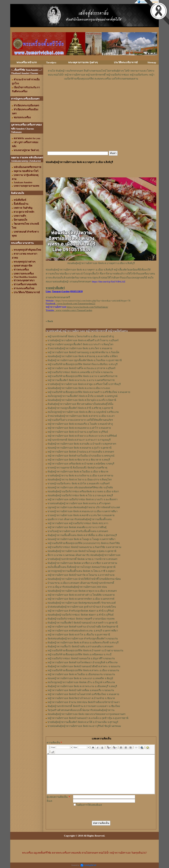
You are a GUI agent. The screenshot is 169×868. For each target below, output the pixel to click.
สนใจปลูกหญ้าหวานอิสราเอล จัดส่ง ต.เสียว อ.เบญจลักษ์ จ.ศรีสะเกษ (83, 412)
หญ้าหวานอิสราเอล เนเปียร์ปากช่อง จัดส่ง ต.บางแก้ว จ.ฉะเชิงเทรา (83, 499)
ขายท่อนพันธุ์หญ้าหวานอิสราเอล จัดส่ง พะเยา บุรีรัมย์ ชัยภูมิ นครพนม (84, 726)
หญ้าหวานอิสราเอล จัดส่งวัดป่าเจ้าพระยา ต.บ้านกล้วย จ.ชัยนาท (81, 698)
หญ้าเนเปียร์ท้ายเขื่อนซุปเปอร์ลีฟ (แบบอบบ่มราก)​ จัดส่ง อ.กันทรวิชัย (84, 543)
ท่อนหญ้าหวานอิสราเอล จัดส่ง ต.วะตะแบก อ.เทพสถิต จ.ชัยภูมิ (80, 678)
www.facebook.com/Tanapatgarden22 (76, 303)
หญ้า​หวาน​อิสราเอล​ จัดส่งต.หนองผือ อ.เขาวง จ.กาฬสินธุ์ (77, 527)
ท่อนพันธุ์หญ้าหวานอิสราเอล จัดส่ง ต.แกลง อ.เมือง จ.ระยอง (79, 388)
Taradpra (51, 62)
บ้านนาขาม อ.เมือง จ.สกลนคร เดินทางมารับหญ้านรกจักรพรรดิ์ (81, 583)
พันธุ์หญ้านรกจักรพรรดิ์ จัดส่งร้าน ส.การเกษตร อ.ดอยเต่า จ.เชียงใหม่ (84, 706)
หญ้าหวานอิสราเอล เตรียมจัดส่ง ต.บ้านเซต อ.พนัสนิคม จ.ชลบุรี (81, 464)
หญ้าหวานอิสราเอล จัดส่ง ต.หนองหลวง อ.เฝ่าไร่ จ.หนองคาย (79, 428)
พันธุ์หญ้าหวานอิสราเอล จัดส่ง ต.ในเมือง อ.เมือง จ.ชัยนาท (78, 472)
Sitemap (152, 62)
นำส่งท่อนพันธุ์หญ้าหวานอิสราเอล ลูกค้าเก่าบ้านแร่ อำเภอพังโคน (82, 607)
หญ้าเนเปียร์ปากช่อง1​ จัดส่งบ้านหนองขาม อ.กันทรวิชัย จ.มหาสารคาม (84, 547)
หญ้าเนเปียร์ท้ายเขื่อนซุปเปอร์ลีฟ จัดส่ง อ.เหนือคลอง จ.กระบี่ (79, 654)
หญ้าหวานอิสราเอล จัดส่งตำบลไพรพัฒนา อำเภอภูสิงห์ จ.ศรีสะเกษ (83, 662)
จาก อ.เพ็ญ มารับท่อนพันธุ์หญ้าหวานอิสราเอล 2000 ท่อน (77, 587)
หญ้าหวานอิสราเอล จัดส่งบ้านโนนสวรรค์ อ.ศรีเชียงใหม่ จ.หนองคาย (83, 694)
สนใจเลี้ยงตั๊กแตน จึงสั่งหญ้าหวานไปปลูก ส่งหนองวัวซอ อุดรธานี (81, 567)
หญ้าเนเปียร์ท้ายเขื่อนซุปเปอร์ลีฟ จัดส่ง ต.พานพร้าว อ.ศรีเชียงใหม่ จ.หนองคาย (89, 392)
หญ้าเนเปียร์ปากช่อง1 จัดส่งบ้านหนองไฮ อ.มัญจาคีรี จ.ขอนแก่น (81, 658)
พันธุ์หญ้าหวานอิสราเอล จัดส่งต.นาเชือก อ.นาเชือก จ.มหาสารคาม (82, 563)
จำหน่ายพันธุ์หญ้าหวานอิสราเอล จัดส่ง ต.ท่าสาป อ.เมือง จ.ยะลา (81, 416)
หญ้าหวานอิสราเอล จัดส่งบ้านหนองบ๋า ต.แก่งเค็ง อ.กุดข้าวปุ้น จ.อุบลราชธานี (88, 718)
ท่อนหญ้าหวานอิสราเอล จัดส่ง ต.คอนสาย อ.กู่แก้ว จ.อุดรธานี (79, 448)
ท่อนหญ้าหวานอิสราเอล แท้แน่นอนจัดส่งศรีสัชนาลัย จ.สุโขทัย (80, 488)
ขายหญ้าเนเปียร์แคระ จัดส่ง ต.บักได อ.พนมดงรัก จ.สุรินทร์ (79, 484)
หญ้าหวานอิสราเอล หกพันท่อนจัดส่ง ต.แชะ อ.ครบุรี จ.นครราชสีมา (83, 631)
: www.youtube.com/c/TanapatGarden (69, 310)
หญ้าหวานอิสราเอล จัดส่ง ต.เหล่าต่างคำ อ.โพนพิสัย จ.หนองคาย (81, 595)
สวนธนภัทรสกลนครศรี (58, 297)
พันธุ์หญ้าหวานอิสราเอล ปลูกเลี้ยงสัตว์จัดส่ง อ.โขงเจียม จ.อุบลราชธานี (85, 360)
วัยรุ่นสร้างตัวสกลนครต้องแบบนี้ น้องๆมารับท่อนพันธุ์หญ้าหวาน (81, 710)
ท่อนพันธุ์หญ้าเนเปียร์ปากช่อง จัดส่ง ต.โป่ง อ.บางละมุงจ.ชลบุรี (80, 495)
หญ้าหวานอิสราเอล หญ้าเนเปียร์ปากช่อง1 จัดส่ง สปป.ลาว (78, 523)
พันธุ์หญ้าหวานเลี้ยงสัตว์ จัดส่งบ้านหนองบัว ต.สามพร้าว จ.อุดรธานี (82, 623)
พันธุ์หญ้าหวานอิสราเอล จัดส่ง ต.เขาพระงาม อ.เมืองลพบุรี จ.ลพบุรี (82, 686)
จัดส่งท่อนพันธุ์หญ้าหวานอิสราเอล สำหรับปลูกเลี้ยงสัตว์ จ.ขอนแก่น (83, 639)
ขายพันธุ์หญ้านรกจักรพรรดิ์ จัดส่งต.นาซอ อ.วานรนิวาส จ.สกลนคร (82, 559)
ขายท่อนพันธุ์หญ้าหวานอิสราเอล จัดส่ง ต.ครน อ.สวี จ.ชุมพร (79, 503)
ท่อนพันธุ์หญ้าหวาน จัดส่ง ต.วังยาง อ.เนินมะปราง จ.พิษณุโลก (80, 480)
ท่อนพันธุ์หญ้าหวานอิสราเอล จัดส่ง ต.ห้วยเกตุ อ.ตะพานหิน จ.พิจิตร (83, 356)
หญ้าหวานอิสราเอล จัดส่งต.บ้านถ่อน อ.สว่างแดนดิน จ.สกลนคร (81, 452)
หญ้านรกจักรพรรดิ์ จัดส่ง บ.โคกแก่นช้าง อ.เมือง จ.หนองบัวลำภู (81, 336)
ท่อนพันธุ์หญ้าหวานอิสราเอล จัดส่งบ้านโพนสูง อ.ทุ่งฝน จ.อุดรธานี (82, 551)
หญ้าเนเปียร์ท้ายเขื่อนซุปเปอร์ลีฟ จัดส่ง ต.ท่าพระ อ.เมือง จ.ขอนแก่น (83, 670)
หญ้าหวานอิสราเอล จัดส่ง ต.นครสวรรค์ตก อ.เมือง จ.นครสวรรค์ (81, 599)
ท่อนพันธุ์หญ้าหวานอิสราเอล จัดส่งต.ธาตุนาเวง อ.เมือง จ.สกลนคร (82, 591)
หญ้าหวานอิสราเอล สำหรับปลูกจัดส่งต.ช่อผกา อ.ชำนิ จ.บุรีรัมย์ (81, 611)
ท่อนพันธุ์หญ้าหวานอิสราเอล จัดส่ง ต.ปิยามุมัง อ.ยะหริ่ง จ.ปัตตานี (82, 400)
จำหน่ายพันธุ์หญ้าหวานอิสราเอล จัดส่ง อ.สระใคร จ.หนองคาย (80, 348)
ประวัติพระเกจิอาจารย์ (126, 62)
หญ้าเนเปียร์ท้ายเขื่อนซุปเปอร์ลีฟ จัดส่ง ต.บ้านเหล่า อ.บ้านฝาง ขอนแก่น (85, 651)
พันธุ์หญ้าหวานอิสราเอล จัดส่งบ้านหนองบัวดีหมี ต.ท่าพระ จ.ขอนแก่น (84, 666)
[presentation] (98, 813)
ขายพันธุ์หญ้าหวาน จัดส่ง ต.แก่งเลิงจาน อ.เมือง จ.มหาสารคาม (80, 476)
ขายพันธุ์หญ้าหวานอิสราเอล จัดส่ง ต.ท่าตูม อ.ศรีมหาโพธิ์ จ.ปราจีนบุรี (84, 384)
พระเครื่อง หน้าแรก (27, 62)
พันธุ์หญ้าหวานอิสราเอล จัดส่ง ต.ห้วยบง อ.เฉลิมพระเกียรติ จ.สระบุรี (83, 643)
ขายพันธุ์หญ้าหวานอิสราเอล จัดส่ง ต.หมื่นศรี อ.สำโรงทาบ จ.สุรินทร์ (83, 340)
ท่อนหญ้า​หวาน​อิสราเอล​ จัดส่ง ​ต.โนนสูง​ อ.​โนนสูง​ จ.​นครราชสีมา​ (81, 539)
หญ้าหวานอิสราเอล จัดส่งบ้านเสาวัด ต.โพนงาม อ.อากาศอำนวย (81, 575)
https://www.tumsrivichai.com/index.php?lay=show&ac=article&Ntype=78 (93, 301)
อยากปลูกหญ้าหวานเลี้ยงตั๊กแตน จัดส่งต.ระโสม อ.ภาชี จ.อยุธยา (81, 571)
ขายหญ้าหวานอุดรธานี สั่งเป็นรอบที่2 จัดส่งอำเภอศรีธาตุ (77, 468)
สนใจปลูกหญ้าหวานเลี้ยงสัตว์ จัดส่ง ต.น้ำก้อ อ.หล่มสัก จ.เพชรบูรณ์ (83, 396)
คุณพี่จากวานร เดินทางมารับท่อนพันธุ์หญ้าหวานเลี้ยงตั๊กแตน (80, 519)
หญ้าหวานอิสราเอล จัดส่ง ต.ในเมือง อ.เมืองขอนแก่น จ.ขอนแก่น (81, 674)
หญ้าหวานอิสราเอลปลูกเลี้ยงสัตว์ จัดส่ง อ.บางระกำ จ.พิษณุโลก (80, 344)
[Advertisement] (101, 91)
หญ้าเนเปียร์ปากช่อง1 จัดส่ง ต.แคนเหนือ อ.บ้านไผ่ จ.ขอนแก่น (80, 372)
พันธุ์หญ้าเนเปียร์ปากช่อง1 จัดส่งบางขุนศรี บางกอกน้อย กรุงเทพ (81, 619)
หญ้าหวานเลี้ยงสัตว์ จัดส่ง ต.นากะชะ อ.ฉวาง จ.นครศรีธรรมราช (81, 380)
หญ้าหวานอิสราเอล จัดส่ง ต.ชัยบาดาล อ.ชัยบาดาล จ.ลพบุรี (79, 460)
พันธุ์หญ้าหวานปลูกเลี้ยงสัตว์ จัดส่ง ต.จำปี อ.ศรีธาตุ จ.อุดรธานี (80, 408)
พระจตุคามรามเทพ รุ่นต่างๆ (83, 62)
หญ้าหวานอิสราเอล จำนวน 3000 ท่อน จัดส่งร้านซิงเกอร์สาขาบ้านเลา (84, 702)
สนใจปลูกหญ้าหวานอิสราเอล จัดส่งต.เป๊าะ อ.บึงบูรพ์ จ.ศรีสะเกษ (81, 682)
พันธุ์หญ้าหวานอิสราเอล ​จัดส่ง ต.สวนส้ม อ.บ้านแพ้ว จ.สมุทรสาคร (82, 444)
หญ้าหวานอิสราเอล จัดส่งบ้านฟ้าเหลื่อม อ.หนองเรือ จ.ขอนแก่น (81, 690)
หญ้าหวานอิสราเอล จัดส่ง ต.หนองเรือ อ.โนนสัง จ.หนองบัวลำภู (80, 424)
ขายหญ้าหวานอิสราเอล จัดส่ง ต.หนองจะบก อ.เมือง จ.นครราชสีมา (83, 511)
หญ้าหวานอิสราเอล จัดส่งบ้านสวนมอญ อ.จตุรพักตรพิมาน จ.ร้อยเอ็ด (83, 352)
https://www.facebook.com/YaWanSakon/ (87, 307)
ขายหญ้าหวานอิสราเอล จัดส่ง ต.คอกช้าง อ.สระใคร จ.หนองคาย (81, 515)
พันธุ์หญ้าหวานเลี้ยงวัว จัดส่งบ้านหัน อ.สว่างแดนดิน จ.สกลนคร (80, 647)
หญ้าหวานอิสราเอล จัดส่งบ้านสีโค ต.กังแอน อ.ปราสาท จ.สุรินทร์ (81, 368)
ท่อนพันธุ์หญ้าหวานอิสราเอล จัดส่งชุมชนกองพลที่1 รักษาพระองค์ (82, 603)
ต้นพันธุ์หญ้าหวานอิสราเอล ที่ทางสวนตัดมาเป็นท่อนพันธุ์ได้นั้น (80, 404)
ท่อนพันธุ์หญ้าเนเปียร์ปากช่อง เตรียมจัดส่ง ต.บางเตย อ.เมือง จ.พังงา (83, 491)
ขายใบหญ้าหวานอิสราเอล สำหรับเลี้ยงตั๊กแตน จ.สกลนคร (78, 531)
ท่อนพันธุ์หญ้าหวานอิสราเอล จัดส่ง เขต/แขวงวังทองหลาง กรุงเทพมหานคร (86, 714)
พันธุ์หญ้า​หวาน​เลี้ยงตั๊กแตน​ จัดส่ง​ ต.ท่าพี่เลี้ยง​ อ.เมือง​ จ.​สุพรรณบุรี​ (82, 535)
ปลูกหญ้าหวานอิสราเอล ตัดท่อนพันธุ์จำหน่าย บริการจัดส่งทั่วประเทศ (84, 507)
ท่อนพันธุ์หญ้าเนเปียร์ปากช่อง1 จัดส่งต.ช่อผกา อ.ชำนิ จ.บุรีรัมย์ (81, 615)
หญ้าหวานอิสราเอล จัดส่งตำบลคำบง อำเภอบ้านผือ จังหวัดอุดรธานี (83, 627)
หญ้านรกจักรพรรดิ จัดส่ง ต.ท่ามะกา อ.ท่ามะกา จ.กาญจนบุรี (79, 440)
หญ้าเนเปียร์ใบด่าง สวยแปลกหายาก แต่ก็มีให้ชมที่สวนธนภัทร (80, 420)
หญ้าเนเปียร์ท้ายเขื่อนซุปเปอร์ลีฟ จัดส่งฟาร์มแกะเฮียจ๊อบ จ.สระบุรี (83, 364)
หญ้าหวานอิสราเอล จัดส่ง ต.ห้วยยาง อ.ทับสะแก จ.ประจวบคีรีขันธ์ (82, 436)
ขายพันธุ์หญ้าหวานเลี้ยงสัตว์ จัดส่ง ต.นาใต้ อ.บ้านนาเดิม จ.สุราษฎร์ (83, 722)
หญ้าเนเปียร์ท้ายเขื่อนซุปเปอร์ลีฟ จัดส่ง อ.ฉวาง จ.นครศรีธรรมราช (82, 376)
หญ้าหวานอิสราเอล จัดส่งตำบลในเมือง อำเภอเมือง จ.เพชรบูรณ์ (81, 456)
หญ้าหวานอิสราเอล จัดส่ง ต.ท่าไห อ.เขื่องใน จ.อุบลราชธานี (79, 635)
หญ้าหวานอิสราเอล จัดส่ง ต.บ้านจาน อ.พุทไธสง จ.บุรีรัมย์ (78, 432)
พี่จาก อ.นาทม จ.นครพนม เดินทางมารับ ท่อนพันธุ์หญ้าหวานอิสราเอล (84, 555)
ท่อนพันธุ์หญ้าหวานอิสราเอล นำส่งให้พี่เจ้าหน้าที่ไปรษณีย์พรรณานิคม (84, 579)
